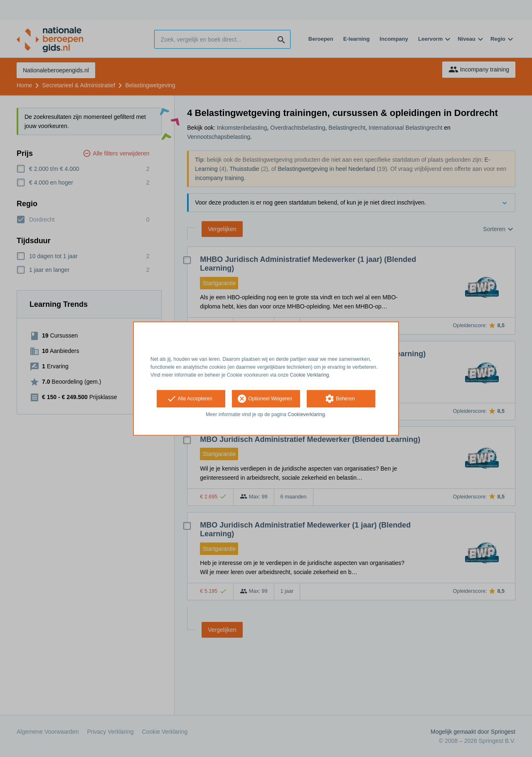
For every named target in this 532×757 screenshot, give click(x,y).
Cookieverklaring (306, 415)
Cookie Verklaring (310, 375)
